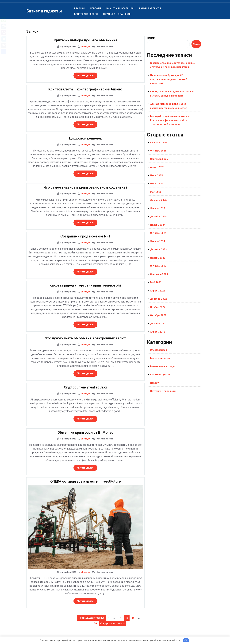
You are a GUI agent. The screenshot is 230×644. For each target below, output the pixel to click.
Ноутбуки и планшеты (117, 14)
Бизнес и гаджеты (44, 11)
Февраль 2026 (158, 143)
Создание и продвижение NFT (86, 236)
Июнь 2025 (156, 184)
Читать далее (87, 76)
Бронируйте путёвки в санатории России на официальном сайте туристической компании (170, 120)
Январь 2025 (158, 208)
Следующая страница (112, 623)
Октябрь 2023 (158, 266)
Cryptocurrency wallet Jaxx (85, 387)
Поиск (151, 38)
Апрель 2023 (158, 291)
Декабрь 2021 (158, 324)
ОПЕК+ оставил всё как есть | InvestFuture (86, 481)
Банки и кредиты (150, 8)
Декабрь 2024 (158, 217)
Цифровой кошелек (85, 138)
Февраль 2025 (158, 200)
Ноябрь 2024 (158, 225)
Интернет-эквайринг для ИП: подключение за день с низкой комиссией (169, 79)
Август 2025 (157, 167)
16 (134, 617)
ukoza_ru (86, 47)
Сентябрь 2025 (159, 159)
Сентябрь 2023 (159, 274)
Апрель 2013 (158, 332)
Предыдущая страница (92, 618)
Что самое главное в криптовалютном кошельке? (85, 187)
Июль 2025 (156, 175)
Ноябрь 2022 (158, 307)
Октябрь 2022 (158, 315)
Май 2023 (156, 282)
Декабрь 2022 (158, 299)
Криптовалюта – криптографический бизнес (86, 89)
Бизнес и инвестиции (120, 8)
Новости (96, 8)
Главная (79, 8)
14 (121, 617)
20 (96, 623)
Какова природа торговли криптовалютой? (86, 285)
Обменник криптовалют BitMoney (85, 433)
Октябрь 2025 (158, 151)
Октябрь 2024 (158, 233)
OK (186, 640)
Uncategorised (159, 350)
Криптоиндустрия (86, 14)
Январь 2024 (158, 241)
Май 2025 (156, 192)
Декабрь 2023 (158, 249)
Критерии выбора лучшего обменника (86, 40)
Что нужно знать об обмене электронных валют (86, 338)
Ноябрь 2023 (158, 258)
